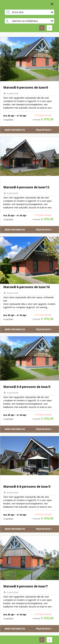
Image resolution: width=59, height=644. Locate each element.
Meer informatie (15, 130)
